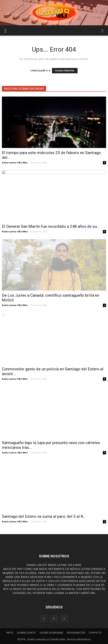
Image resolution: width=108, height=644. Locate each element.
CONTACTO (95, 633)
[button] (103, 30)
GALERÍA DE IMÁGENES (51, 633)
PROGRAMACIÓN (76, 633)
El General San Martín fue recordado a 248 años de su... (51, 226)
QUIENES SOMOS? (26, 633)
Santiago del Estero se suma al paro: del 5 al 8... (44, 516)
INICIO (10, 633)
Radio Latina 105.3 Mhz (15, 163)
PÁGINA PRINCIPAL (65, 71)
